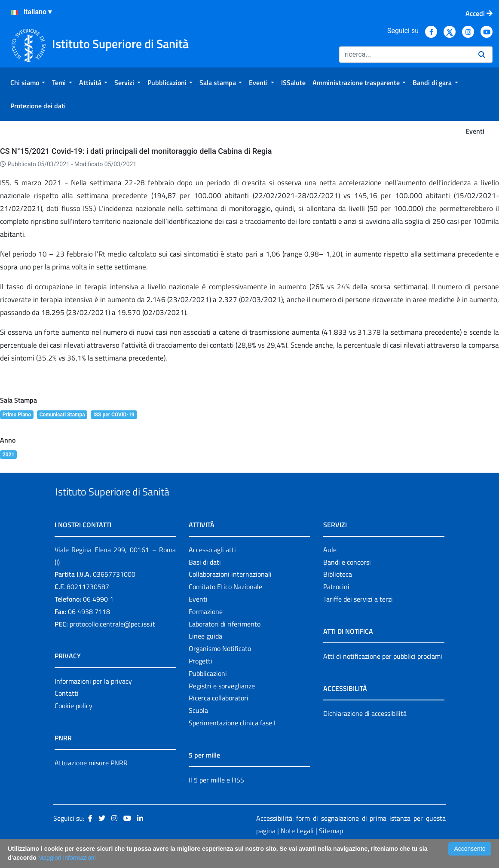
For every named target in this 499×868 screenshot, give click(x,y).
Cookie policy (73, 725)
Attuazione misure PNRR (91, 782)
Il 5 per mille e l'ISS (216, 800)
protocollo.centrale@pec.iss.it (112, 644)
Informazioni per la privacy (93, 701)
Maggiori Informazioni (67, 858)
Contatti (67, 713)
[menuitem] (28, 83)
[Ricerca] (405, 55)
